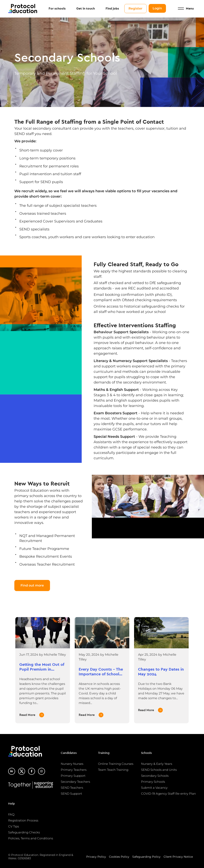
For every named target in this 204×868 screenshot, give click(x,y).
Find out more (32, 585)
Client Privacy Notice (178, 857)
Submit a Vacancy (154, 788)
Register (135, 9)
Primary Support (73, 776)
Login (157, 8)
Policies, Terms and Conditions (31, 838)
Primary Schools (153, 782)
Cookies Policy (119, 857)
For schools (57, 9)
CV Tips (14, 826)
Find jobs (112, 9)
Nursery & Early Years (157, 764)
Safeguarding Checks (24, 832)
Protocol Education (23, 9)
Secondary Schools (155, 776)
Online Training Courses (116, 764)
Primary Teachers (74, 770)
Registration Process (23, 820)
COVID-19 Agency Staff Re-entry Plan (168, 794)
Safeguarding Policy (146, 857)
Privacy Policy (96, 857)
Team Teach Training (113, 770)
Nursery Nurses (72, 764)
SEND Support (71, 794)
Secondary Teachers (75, 782)
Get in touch (86, 9)
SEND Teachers (72, 788)
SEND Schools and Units (159, 770)
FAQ (11, 814)
